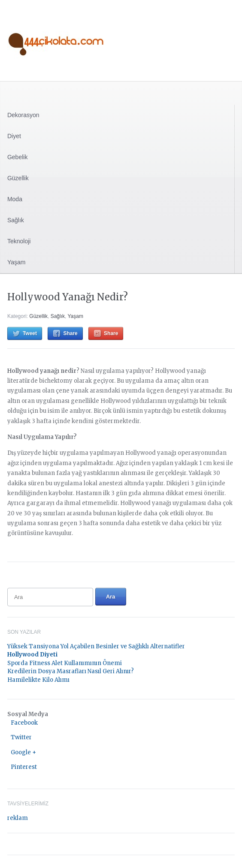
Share (70, 333)
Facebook (24, 723)
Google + (23, 752)
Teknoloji (19, 241)
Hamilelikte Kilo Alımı (38, 680)
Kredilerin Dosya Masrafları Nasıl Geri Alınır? (71, 671)
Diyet (14, 136)
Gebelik (17, 157)
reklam (18, 818)
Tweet (30, 333)
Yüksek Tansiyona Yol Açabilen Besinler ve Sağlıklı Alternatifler (96, 646)
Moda (15, 199)
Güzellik (18, 178)
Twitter (21, 737)
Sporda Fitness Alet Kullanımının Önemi (65, 663)
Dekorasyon (23, 115)
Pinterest (24, 767)
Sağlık (16, 220)
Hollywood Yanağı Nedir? (68, 297)
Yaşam (17, 262)
